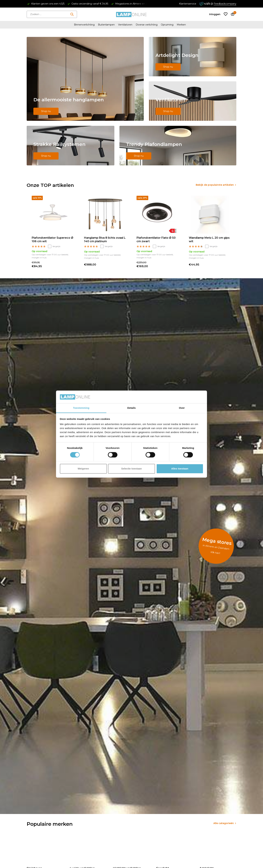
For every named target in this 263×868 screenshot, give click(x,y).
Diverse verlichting (147, 25)
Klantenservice (188, 4)
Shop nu (46, 111)
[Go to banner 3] (193, 101)
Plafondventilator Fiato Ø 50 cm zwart (156, 240)
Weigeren (83, 469)
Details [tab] (131, 408)
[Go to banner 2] (193, 57)
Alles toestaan (180, 469)
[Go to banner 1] (85, 79)
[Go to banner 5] (178, 146)
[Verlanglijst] (226, 14)
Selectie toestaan (132, 469)
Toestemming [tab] (81, 408)
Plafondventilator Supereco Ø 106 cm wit (52, 240)
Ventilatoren (125, 25)
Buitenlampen (106, 25)
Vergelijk (54, 246)
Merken (181, 25)
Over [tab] (182, 408)
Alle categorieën (224, 823)
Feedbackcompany (225, 4)
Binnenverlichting (84, 25)
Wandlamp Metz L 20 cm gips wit (209, 240)
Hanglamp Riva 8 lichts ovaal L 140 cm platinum (105, 240)
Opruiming (167, 25)
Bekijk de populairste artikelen (215, 185)
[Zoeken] (52, 14)
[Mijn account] (215, 14)
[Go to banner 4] (71, 146)
